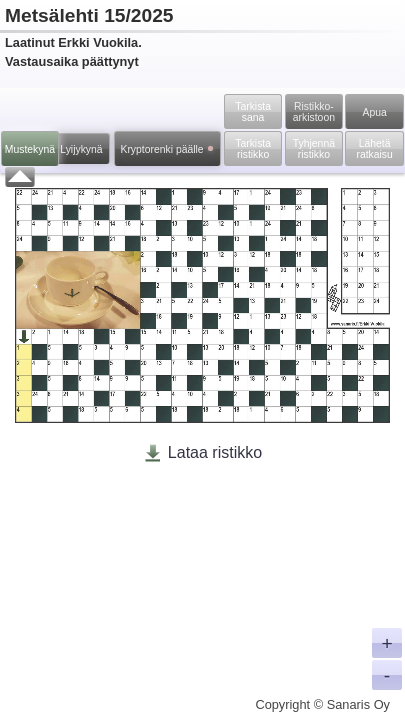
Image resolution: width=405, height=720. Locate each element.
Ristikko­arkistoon (314, 112)
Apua (374, 112)
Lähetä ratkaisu (374, 149)
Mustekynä (30, 149)
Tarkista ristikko (253, 149)
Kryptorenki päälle (165, 149)
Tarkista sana (253, 112)
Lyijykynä (81, 149)
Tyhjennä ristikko (314, 149)
